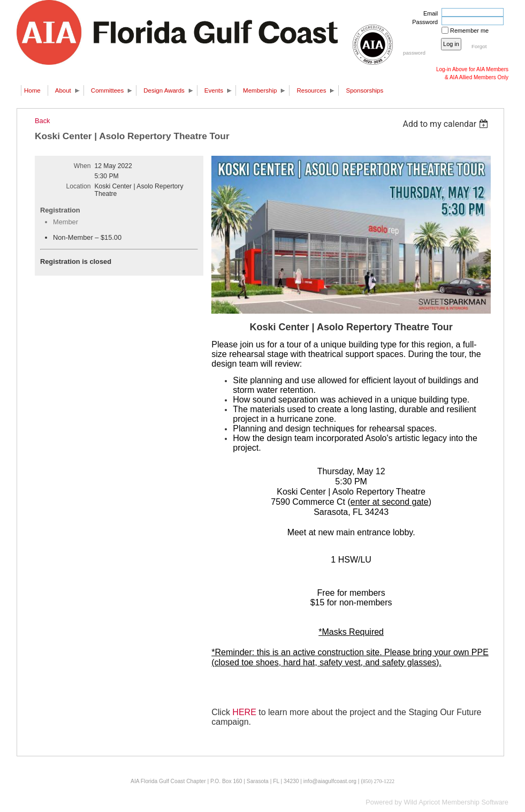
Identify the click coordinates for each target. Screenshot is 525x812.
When (82, 166)
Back (42, 121)
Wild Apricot (422, 802)
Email (429, 13)
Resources (311, 90)
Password (423, 22)
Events (214, 90)
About (63, 90)
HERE (244, 712)
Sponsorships (364, 90)
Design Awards (164, 90)
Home (32, 90)
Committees (107, 90)
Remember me (469, 31)
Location (79, 186)
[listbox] (447, 124)
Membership (260, 90)
